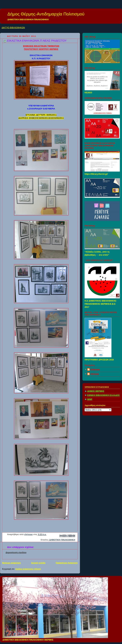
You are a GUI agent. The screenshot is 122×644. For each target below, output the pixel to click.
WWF (90, 399)
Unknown (95, 369)
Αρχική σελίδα (38, 563)
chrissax (95, 374)
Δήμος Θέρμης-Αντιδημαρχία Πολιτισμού (46, 14)
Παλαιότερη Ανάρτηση (67, 563)
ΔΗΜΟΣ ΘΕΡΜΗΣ (96, 391)
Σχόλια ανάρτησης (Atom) (28, 569)
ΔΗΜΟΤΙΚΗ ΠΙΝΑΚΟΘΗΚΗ (62, 540)
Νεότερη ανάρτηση (11, 563)
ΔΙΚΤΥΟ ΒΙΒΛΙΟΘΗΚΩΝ (13, 28)
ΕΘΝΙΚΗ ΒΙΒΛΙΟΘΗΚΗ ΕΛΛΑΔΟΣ (103, 395)
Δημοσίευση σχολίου (16, 553)
